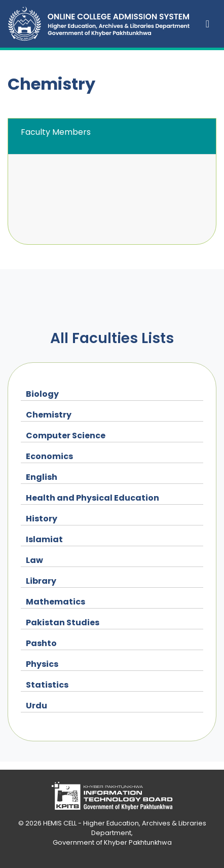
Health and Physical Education (92, 498)
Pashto (41, 643)
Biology (42, 394)
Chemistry (49, 415)
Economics (49, 456)
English (42, 477)
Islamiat (44, 539)
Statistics (47, 685)
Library (41, 581)
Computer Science (66, 436)
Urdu (36, 706)
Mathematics (55, 602)
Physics (42, 664)
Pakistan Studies (63, 622)
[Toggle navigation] (208, 24)
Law (34, 560)
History (42, 519)
